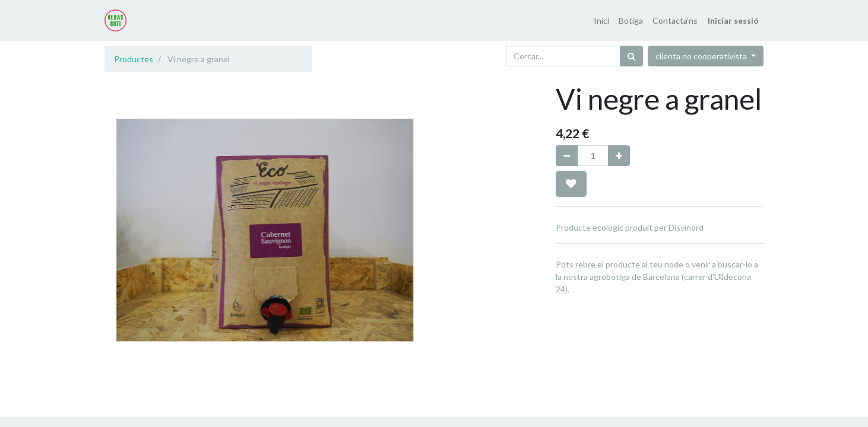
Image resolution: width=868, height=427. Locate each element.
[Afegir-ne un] (619, 156)
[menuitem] (601, 20)
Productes (134, 59)
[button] (571, 184)
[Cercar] (631, 56)
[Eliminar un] (567, 156)
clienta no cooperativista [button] (702, 56)
